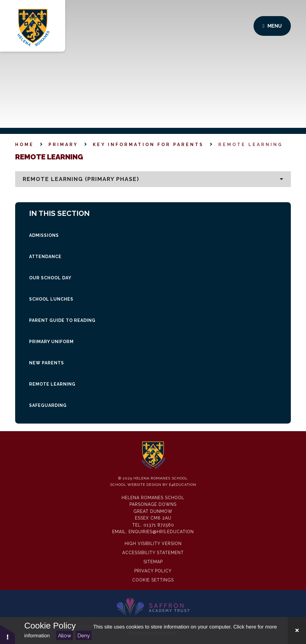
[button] (153, 179)
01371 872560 (159, 525)
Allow (65, 635)
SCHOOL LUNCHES (51, 299)
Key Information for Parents (148, 145)
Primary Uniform (51, 342)
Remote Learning (251, 145)
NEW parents (47, 363)
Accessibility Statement (153, 553)
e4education (183, 485)
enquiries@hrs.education (161, 532)
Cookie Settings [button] (153, 580)
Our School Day (50, 278)
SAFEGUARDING (48, 405)
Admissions (44, 235)
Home (25, 145)
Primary (63, 145)
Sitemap (153, 562)
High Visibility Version (153, 543)
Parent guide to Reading (62, 320)
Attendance (45, 257)
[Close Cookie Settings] (297, 630)
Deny (84, 635)
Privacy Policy (153, 571)
